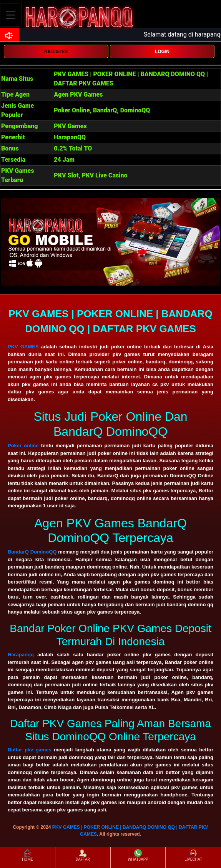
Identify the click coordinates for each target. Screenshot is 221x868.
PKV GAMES (23, 347)
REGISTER (56, 52)
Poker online (23, 446)
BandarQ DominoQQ (32, 552)
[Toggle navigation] (11, 15)
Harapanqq (21, 655)
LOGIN (162, 52)
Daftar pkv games (30, 750)
